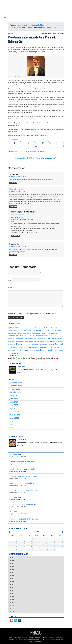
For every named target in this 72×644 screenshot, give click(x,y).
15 (39, 544)
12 (16, 544)
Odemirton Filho (43, 344)
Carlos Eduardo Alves (25, 330)
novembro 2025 (16, 386)
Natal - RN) (35, 344)
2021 (12, 569)
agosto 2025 (14, 395)
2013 (12, 593)
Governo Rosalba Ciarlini (44, 339)
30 (47, 549)
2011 (12, 599)
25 (63, 547)
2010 (12, 421)
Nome (10, 273)
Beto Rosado (52, 328)
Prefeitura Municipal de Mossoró (38, 347)
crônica (53, 330)
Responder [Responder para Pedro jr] (13, 183)
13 (24, 544)
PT (52, 347)
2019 (12, 575)
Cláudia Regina (38, 330)
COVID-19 (47, 330)
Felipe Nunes (22, 367)
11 (63, 541)
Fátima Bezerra (42, 336)
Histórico (51, 637)
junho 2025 (14, 402)
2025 (12, 557)
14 (31, 544)
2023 (12, 563)
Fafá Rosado (55, 333)
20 (24, 547)
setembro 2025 (15, 392)
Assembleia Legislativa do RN (39, 328)
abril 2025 (13, 408)
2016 (12, 584)
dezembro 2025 (16, 383)
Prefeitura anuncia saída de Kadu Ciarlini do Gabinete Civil (32, 39)
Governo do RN (20, 339)
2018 (12, 578)
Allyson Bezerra (13, 328)
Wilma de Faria (15, 353)
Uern (9, 353)
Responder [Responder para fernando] (13, 255)
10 (55, 541)
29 (39, 549)
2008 (12, 428)
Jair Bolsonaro (20, 341)
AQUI (46, 135)
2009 (12, 425)
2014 (12, 590)
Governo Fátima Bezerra (31, 339)
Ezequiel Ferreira (46, 333)
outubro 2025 (15, 389)
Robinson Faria (22, 350)
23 (47, 547)
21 (31, 547)
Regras (25, 637)
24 (55, 547)
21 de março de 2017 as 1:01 (17, 191)
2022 (12, 566)
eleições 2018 (27, 333)
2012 (12, 596)
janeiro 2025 (14, 418)
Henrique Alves (57, 338)
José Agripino (29, 341)
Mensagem (11, 287)
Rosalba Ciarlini (47, 350)
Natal (28, 344)
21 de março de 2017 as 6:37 (19, 214)
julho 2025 (14, 399)
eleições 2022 (36, 333)
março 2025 (14, 412)
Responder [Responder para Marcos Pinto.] (13, 207)
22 (39, 547)
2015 (12, 587)
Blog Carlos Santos (11, 9)
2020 (12, 572)
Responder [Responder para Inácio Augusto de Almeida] (16, 236)
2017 (12, 581)
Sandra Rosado (59, 350)
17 (55, 544)
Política (41, 152)
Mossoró (21, 344)
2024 (12, 560)
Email (10, 280)
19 (16, 547)
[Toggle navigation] (5, 18)
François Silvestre (30, 336)
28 (31, 549)
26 (16, 549)
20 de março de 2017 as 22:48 (17, 177)
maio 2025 (14, 405)
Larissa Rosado (39, 341)
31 (55, 549)
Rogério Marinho (34, 350)
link (33, 158)
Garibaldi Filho (53, 336)
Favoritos (44, 637)
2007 (12, 431)
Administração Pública (35, 25)
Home (23, 25)
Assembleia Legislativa (25, 328)
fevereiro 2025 (15, 415)
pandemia (51, 344)
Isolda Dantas (11, 341)
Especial (38, 637)
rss (39, 158)
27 (24, 549)
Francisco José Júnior (16, 336)
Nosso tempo (22, 440)
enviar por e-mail (50, 158)
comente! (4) (23, 158)
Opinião (31, 637)
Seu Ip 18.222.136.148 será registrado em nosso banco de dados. (34, 314)
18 (63, 544)
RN (14, 350)
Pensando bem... (20, 347)
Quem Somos (18, 637)
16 (47, 544)
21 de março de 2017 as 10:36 (17, 246)
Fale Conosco (60, 637)
